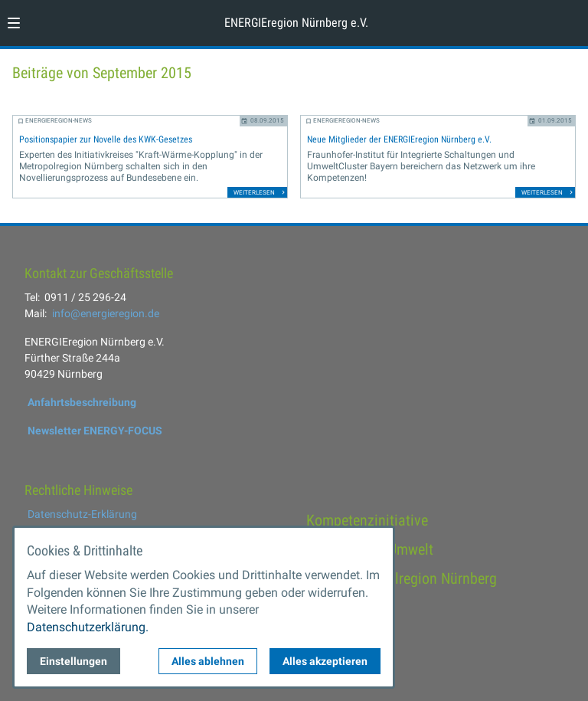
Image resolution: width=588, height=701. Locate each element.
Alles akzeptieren (325, 661)
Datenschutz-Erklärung (82, 514)
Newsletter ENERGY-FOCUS (95, 431)
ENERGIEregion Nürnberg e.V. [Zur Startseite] (296, 23)
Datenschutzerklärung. (88, 627)
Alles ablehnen (208, 661)
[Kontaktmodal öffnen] (570, 18)
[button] (14, 23)
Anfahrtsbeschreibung (82, 402)
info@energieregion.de (106, 313)
